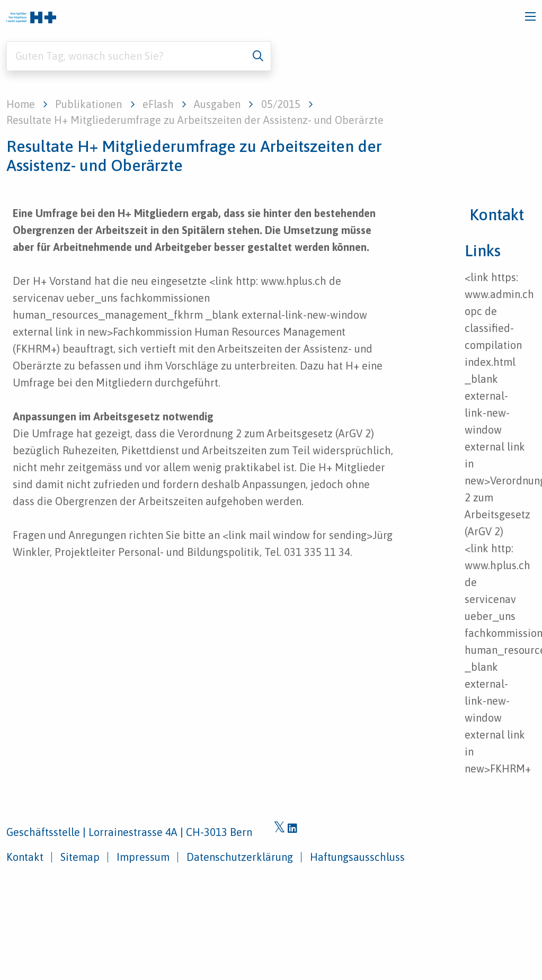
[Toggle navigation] (530, 16)
